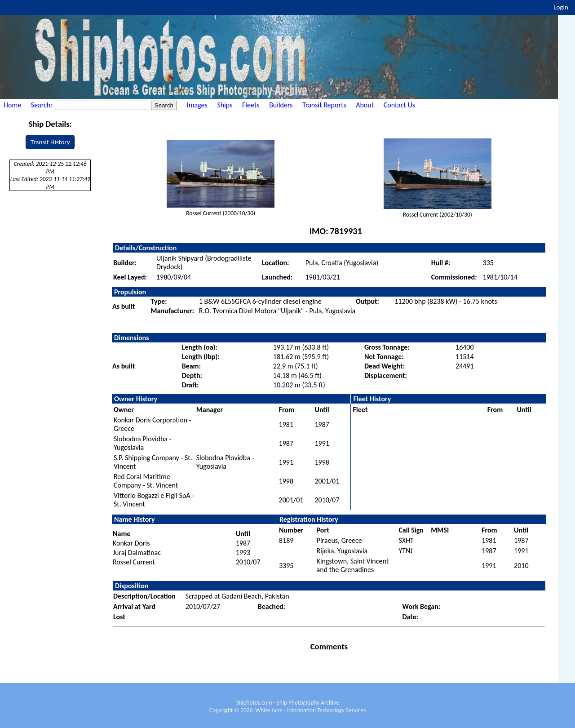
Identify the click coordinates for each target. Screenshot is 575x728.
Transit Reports (324, 105)
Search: (42, 105)
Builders (281, 105)
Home (12, 105)
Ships (225, 105)
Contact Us (399, 105)
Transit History (50, 142)
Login (561, 7)
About (365, 105)
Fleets (251, 105)
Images (197, 105)
